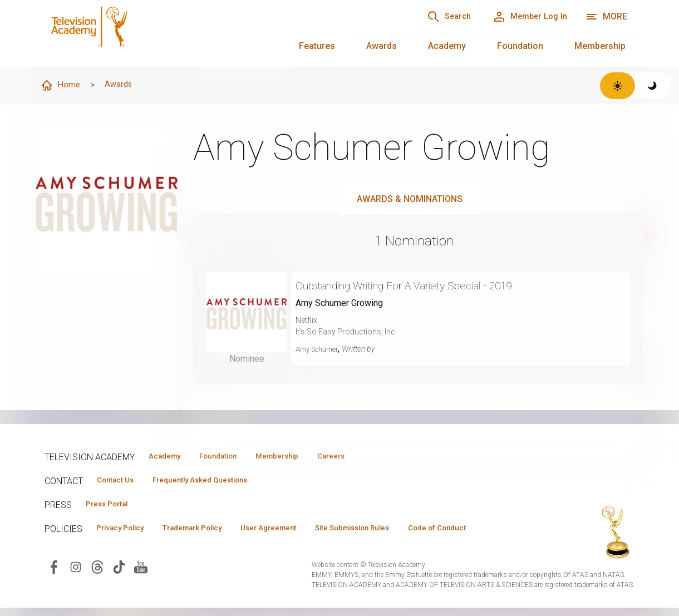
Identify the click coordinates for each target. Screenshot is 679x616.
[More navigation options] (606, 17)
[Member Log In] (523, 17)
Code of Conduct (131, 548)
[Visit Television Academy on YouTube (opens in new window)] (141, 587)
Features (317, 46)
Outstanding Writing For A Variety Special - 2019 (425, 286)
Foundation (520, 46)
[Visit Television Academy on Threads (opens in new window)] (97, 587)
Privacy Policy (126, 531)
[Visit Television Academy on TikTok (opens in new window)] (119, 587)
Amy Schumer (321, 349)
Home (62, 86)
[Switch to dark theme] (653, 86)
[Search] (429, 17)
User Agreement (299, 531)
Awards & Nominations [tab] (410, 199)
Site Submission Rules (396, 531)
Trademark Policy (211, 531)
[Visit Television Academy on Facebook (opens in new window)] (54, 587)
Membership (600, 46)
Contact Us (120, 481)
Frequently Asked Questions (217, 481)
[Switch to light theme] (618, 86)
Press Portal (112, 506)
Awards (382, 46)
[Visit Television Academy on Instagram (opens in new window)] (76, 587)
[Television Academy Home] (189, 33)
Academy (447, 46)
